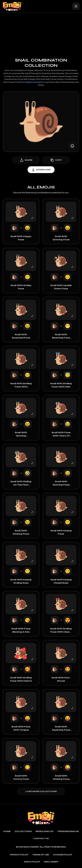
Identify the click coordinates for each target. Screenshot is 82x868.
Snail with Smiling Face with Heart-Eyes (61, 630)
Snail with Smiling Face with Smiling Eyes (21, 385)
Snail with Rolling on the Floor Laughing (21, 483)
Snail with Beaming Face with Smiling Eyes (61, 336)
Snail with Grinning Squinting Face (21, 434)
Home (7, 831)
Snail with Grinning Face (61, 238)
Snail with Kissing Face (61, 532)
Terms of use (41, 855)
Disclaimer (51, 862)
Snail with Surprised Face (21, 336)
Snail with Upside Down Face (61, 287)
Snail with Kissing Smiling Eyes (21, 581)
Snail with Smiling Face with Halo (61, 385)
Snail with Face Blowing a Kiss (21, 630)
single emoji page (33, 82)
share (26, 160)
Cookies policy (63, 855)
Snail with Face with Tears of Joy (61, 434)
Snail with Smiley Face (21, 287)
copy (56, 160)
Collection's (23, 831)
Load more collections (41, 791)
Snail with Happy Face (21, 238)
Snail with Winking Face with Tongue (61, 778)
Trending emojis (68, 831)
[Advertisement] (41, 33)
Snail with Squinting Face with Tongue (61, 728)
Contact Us (41, 839)
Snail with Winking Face (21, 532)
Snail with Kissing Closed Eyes (61, 581)
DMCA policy (32, 862)
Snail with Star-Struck (61, 679)
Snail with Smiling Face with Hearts (21, 679)
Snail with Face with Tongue (21, 728)
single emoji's (44, 831)
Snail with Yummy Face (21, 777)
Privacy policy (19, 855)
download (41, 170)
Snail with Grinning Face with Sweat (61, 483)
